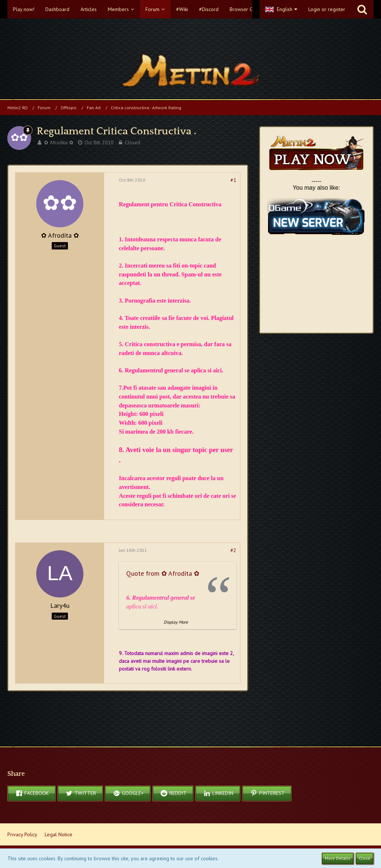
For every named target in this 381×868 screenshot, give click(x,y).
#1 (233, 180)
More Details (338, 858)
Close (365, 858)
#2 (233, 550)
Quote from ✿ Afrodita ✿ (163, 573)
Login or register (327, 9)
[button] (130, 9)
